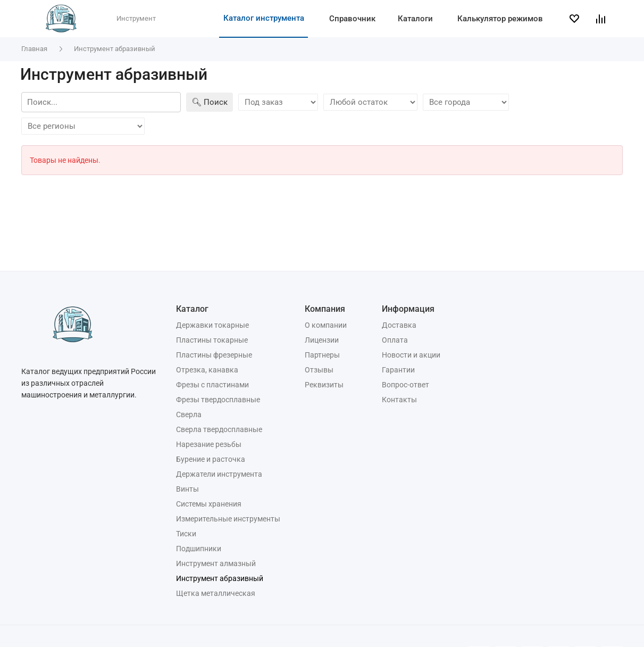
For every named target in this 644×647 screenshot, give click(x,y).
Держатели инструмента (219, 474)
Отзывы (319, 370)
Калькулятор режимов (500, 19)
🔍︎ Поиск (210, 102)
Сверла (189, 414)
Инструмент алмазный (216, 563)
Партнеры (322, 355)
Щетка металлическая (216, 593)
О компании (326, 325)
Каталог (192, 309)
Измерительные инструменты (228, 519)
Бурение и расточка (211, 459)
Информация (408, 309)
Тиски (186, 534)
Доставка (399, 325)
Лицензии (322, 340)
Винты (187, 489)
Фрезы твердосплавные (218, 400)
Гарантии (398, 370)
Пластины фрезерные (214, 355)
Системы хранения (209, 504)
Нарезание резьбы (209, 444)
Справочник (352, 19)
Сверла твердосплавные (219, 429)
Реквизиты (324, 385)
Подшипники (199, 549)
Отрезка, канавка (207, 370)
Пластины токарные (212, 340)
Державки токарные (212, 325)
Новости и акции (411, 355)
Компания (325, 309)
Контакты (399, 400)
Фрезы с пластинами (212, 385)
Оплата (395, 340)
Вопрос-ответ (405, 385)
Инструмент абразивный (220, 578)
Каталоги (415, 19)
